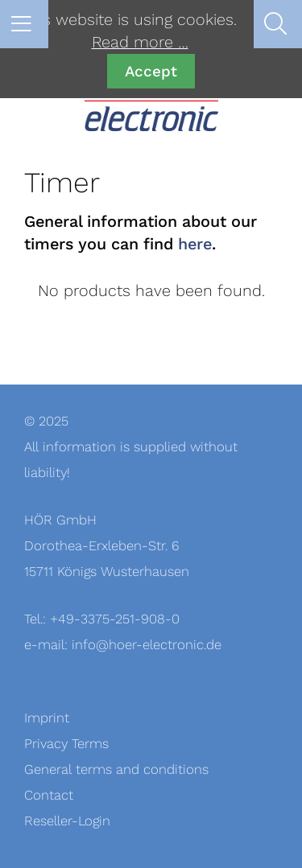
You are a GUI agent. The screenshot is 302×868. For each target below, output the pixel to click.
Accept (151, 71)
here (195, 245)
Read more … (140, 43)
